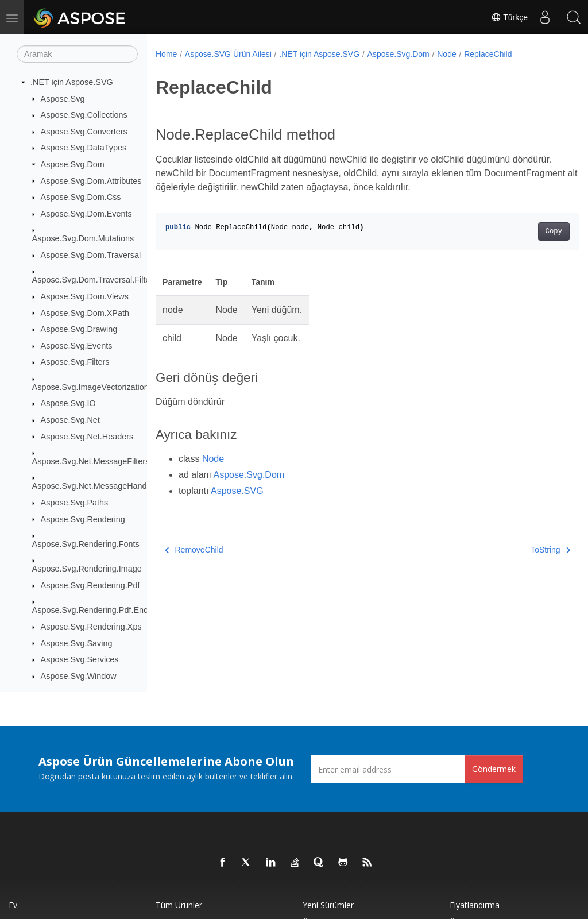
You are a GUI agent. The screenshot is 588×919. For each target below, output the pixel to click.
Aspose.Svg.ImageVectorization (90, 387)
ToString (521, 550)
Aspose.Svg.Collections (84, 115)
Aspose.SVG (237, 491)
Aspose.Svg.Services (80, 659)
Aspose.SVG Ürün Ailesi (228, 54)
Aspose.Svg (63, 99)
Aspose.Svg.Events (77, 346)
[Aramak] (77, 54)
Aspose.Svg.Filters (75, 362)
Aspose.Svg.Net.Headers (87, 437)
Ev (13, 905)
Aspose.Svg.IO (68, 403)
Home (166, 54)
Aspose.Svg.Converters (84, 132)
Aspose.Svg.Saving (77, 643)
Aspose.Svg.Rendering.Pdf (90, 585)
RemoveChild (194, 550)
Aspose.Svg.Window (79, 676)
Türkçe (509, 17)
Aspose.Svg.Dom (73, 164)
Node (446, 54)
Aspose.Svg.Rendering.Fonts (86, 544)
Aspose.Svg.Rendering (83, 519)
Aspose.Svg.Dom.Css (81, 197)
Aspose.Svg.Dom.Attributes (91, 181)
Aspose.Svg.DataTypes (84, 148)
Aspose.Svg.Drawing (79, 329)
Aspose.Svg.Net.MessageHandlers (96, 486)
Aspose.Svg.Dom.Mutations (83, 238)
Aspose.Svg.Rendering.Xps (91, 627)
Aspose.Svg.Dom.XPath (85, 313)
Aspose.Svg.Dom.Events (86, 214)
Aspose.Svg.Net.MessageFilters (91, 461)
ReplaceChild (488, 54)
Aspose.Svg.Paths (75, 503)
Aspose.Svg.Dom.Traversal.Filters (95, 280)
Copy (524, 231)
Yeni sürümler (328, 905)
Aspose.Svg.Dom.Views (85, 296)
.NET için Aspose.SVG (72, 82)
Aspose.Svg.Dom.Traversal (91, 255)
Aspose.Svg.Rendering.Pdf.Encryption (102, 610)
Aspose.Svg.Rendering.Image (87, 569)
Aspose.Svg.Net (70, 420)
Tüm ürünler (179, 905)
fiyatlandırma (475, 905)
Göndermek (494, 769)
